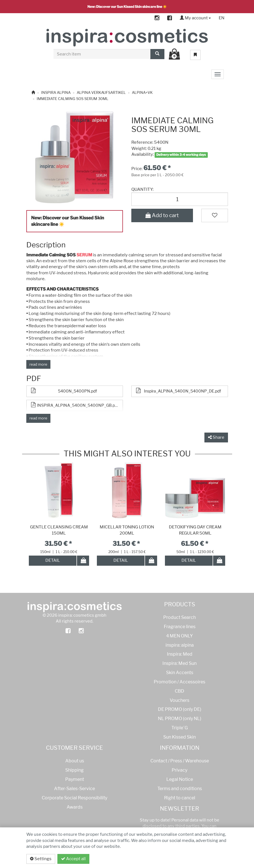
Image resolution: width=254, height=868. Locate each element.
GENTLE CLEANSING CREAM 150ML (59, 530)
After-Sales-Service (74, 789)
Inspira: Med (180, 654)
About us (75, 761)
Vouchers (180, 700)
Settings (41, 859)
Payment (75, 779)
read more (38, 364)
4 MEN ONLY (180, 636)
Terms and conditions (180, 789)
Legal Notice (180, 779)
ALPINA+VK (142, 92)
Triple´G (180, 728)
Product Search (180, 617)
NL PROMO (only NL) (180, 719)
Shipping (74, 770)
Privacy (180, 770)
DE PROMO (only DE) (180, 709)
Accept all (73, 859)
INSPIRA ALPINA (56, 92)
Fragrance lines (180, 627)
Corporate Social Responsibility (74, 798)
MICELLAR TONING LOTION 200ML (127, 530)
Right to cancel (180, 798)
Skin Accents (180, 673)
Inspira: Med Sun (180, 663)
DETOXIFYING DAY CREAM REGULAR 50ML (195, 530)
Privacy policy (207, 859)
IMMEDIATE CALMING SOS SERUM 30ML (73, 99)
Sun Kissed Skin (180, 737)
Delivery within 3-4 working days (181, 155)
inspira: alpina (180, 645)
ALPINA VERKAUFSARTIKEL (101, 92)
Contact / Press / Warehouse (180, 761)
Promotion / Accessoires (180, 682)
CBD (180, 691)
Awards (75, 807)
